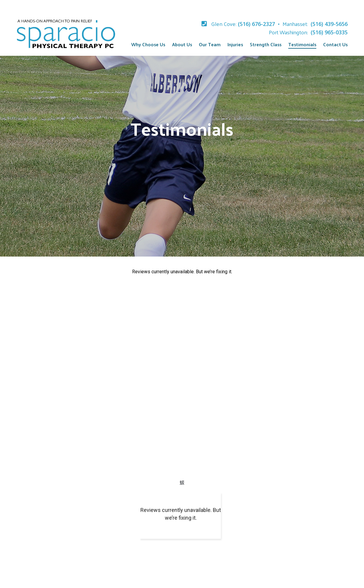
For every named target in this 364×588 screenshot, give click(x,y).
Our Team (210, 44)
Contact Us (335, 44)
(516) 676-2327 (256, 24)
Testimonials (302, 44)
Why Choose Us (148, 44)
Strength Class (266, 44)
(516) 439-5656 (329, 24)
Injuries (235, 44)
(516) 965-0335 (329, 32)
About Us (182, 44)
